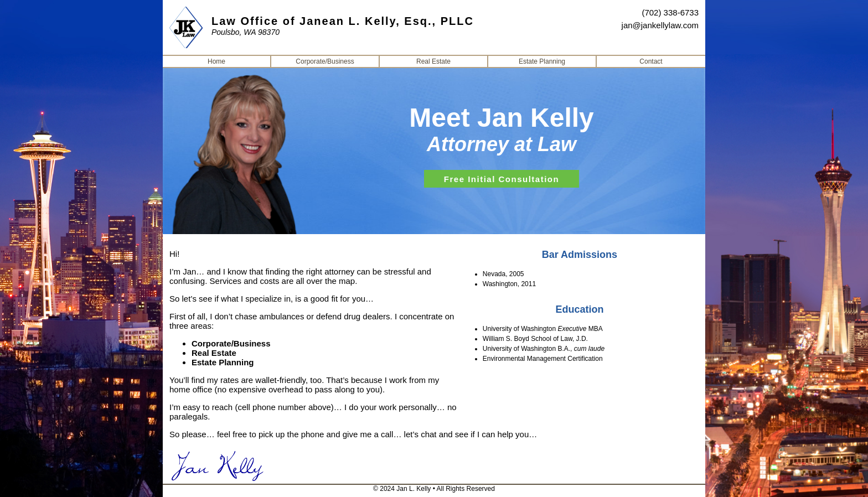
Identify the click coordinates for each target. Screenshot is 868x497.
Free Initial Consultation (502, 179)
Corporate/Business (325, 61)
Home (216, 61)
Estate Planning (542, 61)
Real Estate (433, 61)
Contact (651, 61)
